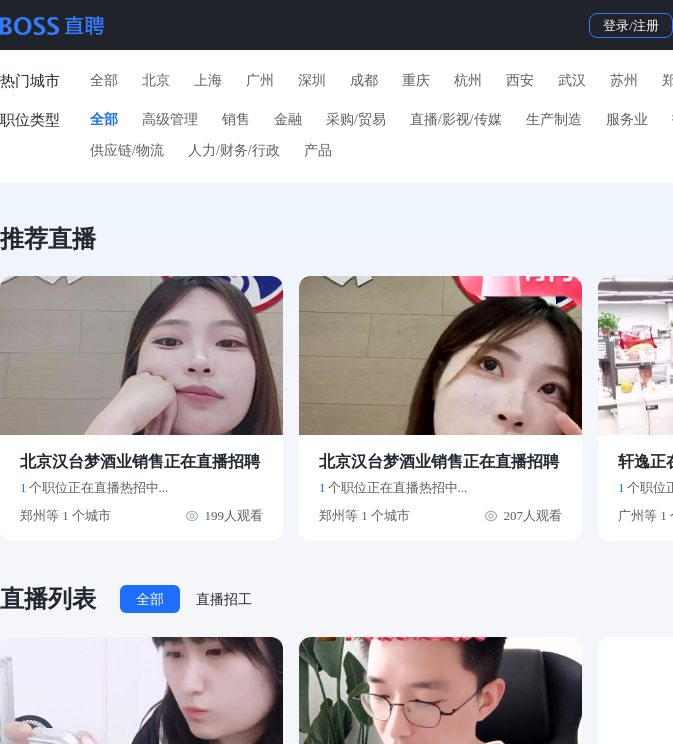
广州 (260, 80)
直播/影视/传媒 (456, 119)
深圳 (312, 80)
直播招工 (224, 599)
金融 (288, 119)
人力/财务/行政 (234, 150)
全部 (104, 80)
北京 (156, 80)
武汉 (572, 80)
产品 (318, 150)
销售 (236, 119)
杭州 (468, 80)
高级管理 (170, 119)
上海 (208, 80)
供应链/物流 (127, 150)
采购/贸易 (356, 119)
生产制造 (554, 119)
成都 (364, 80)
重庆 (416, 80)
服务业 (627, 119)
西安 (520, 80)
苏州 (624, 80)
